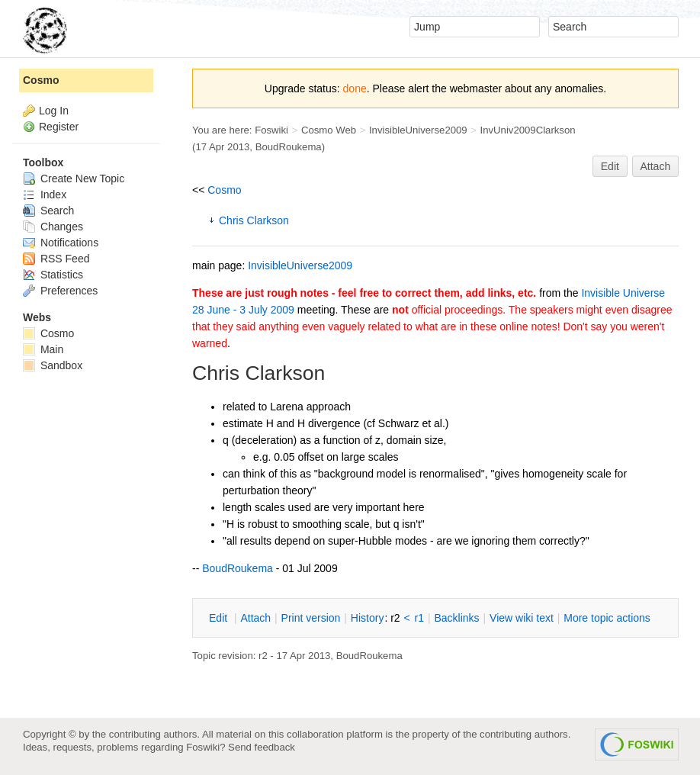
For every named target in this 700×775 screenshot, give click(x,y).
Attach (656, 166)
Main (43, 349)
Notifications (61, 243)
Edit (610, 166)
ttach (255, 618)
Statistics (53, 275)
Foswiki (271, 130)
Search (48, 211)
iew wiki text (522, 618)
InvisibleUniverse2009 (418, 130)
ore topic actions (607, 618)
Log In (54, 111)
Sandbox (53, 365)
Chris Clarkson (254, 220)
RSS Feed (56, 259)
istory (368, 618)
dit (220, 618)
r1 (419, 618)
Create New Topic (74, 178)
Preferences (60, 291)
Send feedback (262, 747)
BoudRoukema (289, 147)
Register (59, 127)
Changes (53, 227)
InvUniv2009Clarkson (528, 130)
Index (45, 195)
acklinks (456, 618)
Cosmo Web (329, 130)
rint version (311, 618)
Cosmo (224, 190)
